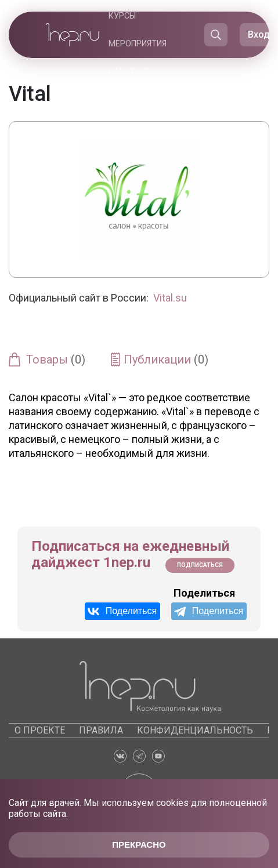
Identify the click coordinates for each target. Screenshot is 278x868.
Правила (101, 730)
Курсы (122, 16)
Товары (56, 359)
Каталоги (141, 99)
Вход (259, 34)
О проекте (40, 730)
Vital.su (170, 298)
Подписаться (200, 565)
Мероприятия (138, 43)
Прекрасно (139, 845)
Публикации (166, 359)
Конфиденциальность (195, 730)
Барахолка (133, 71)
